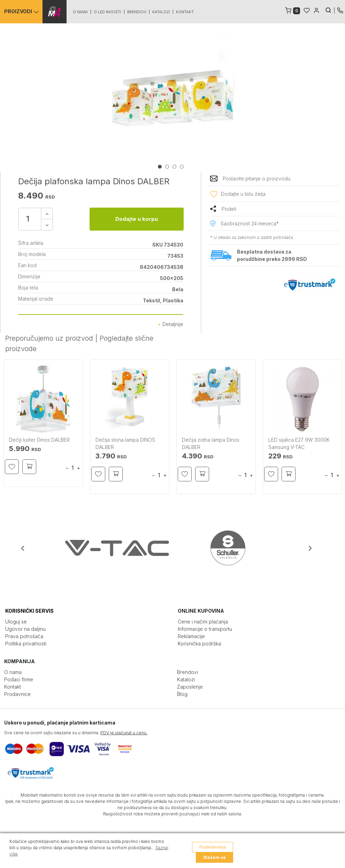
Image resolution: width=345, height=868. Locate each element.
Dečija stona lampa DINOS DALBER (125, 443)
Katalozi (162, 12)
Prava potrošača (24, 636)
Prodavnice (17, 694)
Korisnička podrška (199, 644)
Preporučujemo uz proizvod (49, 338)
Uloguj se (16, 622)
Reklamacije (191, 636)
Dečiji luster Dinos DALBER (39, 440)
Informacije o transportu (205, 629)
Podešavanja (213, 847)
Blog (182, 694)
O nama (81, 12)
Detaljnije (171, 324)
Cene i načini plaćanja (203, 622)
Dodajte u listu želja (243, 194)
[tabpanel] (173, 98)
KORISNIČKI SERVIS (29, 611)
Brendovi (137, 12)
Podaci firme (19, 679)
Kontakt (185, 12)
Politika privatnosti (26, 644)
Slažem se (214, 857)
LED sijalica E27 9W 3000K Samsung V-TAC (299, 443)
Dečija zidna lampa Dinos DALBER (211, 443)
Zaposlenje (190, 687)
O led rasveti (108, 12)
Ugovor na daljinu (25, 629)
